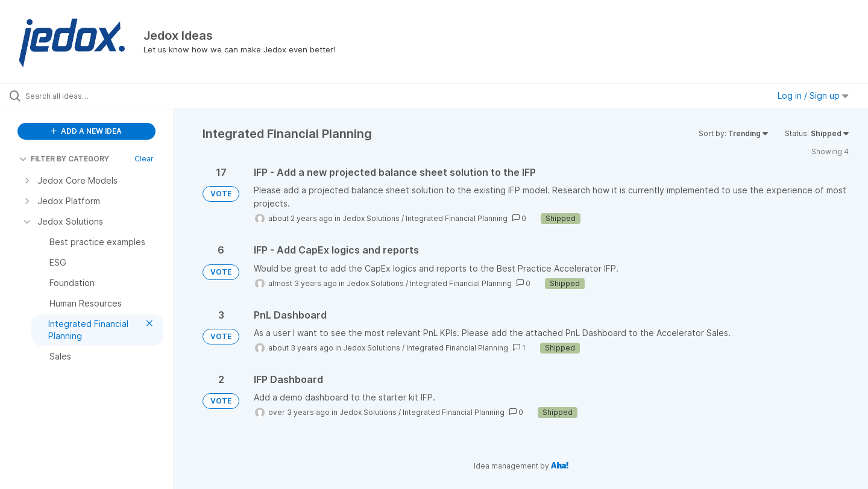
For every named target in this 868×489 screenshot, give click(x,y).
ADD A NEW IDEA (86, 131)
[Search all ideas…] (102, 96)
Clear (144, 159)
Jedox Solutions (371, 218)
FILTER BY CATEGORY (64, 159)
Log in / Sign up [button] (813, 95)
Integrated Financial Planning (457, 218)
